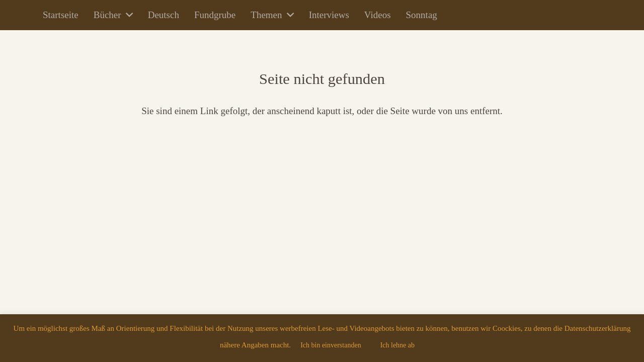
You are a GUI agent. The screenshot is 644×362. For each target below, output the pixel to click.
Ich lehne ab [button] (397, 345)
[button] (127, 15)
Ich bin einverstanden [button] (331, 345)
